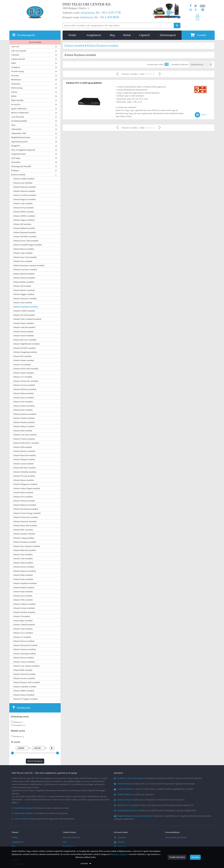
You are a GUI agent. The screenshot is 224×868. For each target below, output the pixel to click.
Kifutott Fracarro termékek (24, 678)
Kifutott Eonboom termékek (25, 414)
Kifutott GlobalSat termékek (25, 472)
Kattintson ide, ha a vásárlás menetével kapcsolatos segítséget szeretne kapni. (155, 784)
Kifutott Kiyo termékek (23, 596)
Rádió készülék (17, 100)
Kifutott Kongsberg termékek (25, 352)
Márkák (127, 35)
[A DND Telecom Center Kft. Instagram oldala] (191, 10)
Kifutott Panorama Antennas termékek (29, 265)
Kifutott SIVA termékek (23, 497)
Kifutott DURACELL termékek (26, 443)
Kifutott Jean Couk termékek (25, 257)
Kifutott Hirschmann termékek (26, 509)
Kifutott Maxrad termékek (24, 274)
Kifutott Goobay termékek (24, 608)
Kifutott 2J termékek (22, 616)
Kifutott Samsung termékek (25, 654)
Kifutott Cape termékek (23, 253)
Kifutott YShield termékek (24, 625)
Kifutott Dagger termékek (24, 294)
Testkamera (16, 84)
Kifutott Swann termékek (24, 336)
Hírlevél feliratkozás (35, 761)
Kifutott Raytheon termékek (26, 307)
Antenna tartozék (18, 59)
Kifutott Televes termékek (24, 641)
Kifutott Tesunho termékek (24, 534)
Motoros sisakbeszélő (20, 113)
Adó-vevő (15, 47)
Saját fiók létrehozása (72, 837)
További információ (177, 857)
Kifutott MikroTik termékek (25, 550)
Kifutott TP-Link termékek (24, 476)
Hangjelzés (16, 146)
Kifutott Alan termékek (23, 302)
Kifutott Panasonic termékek (25, 521)
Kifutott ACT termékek (23, 377)
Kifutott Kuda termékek (23, 592)
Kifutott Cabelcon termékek (25, 649)
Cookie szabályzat (121, 854)
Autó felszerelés (18, 117)
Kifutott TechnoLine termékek (26, 517)
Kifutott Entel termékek (23, 410)
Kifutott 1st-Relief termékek (25, 195)
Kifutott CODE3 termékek (24, 311)
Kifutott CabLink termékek (24, 327)
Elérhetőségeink (168, 35)
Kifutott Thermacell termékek (25, 645)
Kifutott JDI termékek (22, 224)
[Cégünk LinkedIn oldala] (203, 10)
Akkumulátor (16, 129)
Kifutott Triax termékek (23, 554)
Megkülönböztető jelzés (21, 137)
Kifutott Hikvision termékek (25, 389)
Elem (13, 125)
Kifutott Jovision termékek (24, 385)
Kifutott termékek (18, 175)
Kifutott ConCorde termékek (25, 435)
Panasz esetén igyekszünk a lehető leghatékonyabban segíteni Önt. (154, 805)
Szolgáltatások (94, 35)
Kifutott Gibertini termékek (24, 674)
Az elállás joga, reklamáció (134, 794)
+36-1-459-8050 (109, 17)
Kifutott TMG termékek (23, 600)
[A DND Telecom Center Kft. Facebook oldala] (191, 6)
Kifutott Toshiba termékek (24, 418)
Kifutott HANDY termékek (24, 348)
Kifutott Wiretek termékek (24, 422)
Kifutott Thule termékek (23, 563)
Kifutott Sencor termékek (24, 398)
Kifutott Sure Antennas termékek (27, 546)
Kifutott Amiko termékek (24, 373)
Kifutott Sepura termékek (24, 323)
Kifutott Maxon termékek (24, 249)
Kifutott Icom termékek (23, 183)
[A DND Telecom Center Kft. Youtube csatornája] (196, 6)
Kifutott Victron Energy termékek (27, 513)
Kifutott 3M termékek (22, 286)
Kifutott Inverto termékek (24, 567)
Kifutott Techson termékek (24, 501)
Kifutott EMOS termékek (24, 212)
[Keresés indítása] (177, 25)
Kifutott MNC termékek (23, 530)
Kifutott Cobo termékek (23, 558)
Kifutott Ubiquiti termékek (24, 459)
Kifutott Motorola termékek (25, 187)
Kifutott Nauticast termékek (25, 571)
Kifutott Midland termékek (24, 228)
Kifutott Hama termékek (23, 492)
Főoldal (72, 35)
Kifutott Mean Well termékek (25, 525)
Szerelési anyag (17, 71)
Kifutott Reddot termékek (24, 587)
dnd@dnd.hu (87, 17)
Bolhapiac (15, 170)
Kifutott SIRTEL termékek (24, 216)
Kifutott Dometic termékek (24, 451)
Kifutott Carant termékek (24, 464)
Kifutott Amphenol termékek (25, 583)
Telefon (14, 92)
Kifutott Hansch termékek (24, 695)
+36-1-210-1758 (110, 12)
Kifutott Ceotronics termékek (25, 269)
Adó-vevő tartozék (19, 51)
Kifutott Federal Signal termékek (27, 488)
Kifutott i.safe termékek (23, 203)
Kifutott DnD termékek (23, 431)
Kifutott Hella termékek (23, 575)
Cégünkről (145, 35)
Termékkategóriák (26, 35)
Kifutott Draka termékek (23, 579)
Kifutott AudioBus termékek (25, 687)
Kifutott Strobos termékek (24, 406)
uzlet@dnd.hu (88, 13)
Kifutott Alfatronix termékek (25, 298)
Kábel (13, 63)
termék (198, 35)
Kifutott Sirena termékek (23, 331)
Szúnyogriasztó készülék (21, 166)
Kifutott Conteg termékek (24, 538)
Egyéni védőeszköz (19, 109)
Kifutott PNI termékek (22, 356)
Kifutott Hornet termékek (24, 658)
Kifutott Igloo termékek (23, 621)
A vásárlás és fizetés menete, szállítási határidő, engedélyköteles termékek (154, 789)
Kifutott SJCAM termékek (24, 315)
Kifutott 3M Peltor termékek (25, 236)
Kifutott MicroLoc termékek (25, 340)
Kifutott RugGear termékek (24, 199)
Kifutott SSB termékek (23, 447)
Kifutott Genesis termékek (24, 662)
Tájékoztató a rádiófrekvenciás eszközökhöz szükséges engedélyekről (155, 810)
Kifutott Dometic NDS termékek (27, 682)
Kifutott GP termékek (22, 365)
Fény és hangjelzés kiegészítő (23, 150)
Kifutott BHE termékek (23, 670)
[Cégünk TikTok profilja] (196, 10)
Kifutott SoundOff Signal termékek (28, 245)
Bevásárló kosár (69, 846)
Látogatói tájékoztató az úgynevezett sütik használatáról (43, 819)
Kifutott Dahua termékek (23, 393)
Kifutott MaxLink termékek (25, 455)
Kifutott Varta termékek (23, 629)
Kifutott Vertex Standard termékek (27, 319)
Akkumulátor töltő (19, 133)
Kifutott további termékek (24, 179)
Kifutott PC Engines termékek (26, 699)
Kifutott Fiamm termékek (24, 360)
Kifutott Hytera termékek (24, 480)
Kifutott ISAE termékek (23, 402)
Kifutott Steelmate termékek (25, 542)
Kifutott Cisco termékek (23, 633)
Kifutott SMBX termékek (24, 691)
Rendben (195, 857)
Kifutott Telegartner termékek (25, 484)
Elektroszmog (17, 88)
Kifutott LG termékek (22, 637)
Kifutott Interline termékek (24, 612)
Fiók (65, 842)
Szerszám (15, 75)
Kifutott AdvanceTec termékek (26, 381)
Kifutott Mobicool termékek (25, 505)
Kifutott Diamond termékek (25, 232)
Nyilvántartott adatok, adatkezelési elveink (40, 808)
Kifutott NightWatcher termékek (27, 344)
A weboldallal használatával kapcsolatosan (40, 813)
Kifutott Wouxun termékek (24, 278)
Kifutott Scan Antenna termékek (26, 666)
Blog (112, 35)
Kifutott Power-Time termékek (26, 241)
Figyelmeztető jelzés (19, 142)
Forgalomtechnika (18, 154)
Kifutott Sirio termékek (23, 261)
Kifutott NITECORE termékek (26, 369)
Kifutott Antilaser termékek (24, 604)
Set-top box (16, 104)
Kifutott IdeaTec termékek (24, 290)
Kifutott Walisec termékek (24, 426)
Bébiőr (14, 96)
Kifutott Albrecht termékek (24, 191)
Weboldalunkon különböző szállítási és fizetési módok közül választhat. (158, 778)
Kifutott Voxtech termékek (24, 439)
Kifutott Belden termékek (24, 282)
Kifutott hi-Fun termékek (24, 208)
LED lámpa (16, 158)
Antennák (15, 55)
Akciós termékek (35, 42)
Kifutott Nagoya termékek (24, 220)
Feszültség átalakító (19, 121)
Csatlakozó (16, 67)
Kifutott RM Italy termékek (24, 468)
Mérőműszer (16, 80)
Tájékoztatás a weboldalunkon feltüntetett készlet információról (149, 800)
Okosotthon (16, 162)
